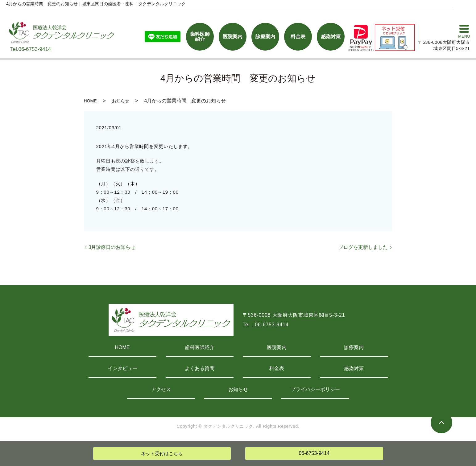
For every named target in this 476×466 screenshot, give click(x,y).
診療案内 (354, 347)
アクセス (161, 389)
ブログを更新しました (363, 247)
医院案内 (277, 347)
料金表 (277, 368)
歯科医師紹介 (200, 347)
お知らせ (121, 101)
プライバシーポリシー (315, 389)
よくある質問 (200, 368)
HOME (90, 101)
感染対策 (354, 368)
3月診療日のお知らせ (112, 247)
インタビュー (122, 368)
